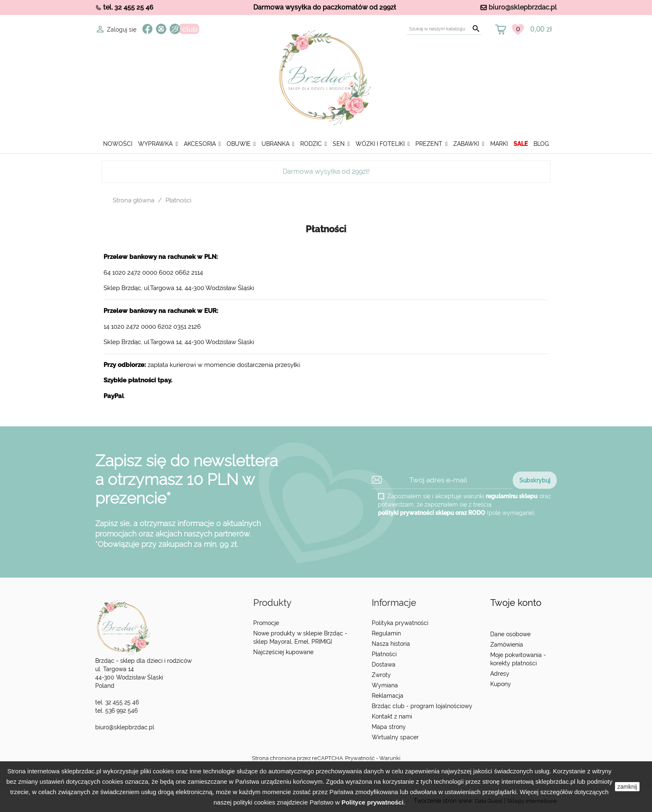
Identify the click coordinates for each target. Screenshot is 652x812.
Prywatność (360, 758)
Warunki (390, 758)
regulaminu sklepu (512, 496)
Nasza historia (391, 644)
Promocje (266, 623)
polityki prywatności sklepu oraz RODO (432, 512)
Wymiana (385, 685)
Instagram (161, 29)
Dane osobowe (510, 634)
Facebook (147, 29)
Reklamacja (388, 696)
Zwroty (381, 675)
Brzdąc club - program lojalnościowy (422, 706)
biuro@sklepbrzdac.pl (523, 7)
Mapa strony (389, 727)
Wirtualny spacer (395, 737)
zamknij (627, 787)
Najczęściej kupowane (283, 652)
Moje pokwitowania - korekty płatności (518, 659)
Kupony (501, 684)
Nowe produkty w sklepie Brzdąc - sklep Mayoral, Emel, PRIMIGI (300, 637)
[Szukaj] (444, 29)
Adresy (500, 674)
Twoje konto (516, 603)
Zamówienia (507, 645)
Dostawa (384, 664)
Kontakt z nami (392, 716)
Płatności (384, 654)
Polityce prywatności (372, 802)
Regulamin (386, 633)
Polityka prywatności (400, 623)
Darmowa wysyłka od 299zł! (326, 171)
